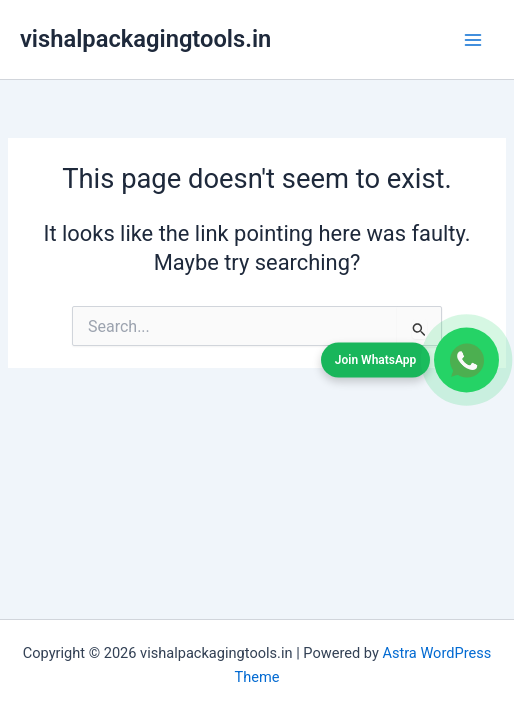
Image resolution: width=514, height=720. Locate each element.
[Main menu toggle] (473, 40)
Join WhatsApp (376, 359)
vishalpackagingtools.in (145, 39)
